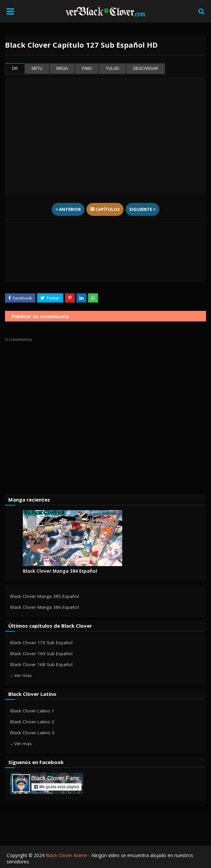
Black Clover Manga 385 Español (45, 596)
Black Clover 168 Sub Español (41, 664)
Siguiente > (142, 209)
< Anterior (68, 209)
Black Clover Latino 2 (32, 722)
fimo (87, 69)
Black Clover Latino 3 (32, 733)
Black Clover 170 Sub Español (41, 643)
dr (15, 69)
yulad (112, 69)
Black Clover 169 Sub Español (41, 653)
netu (37, 69)
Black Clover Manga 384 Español (60, 571)
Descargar (145, 69)
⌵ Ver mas (21, 675)
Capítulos (105, 209)
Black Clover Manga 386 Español (45, 607)
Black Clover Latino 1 (32, 711)
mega (62, 69)
